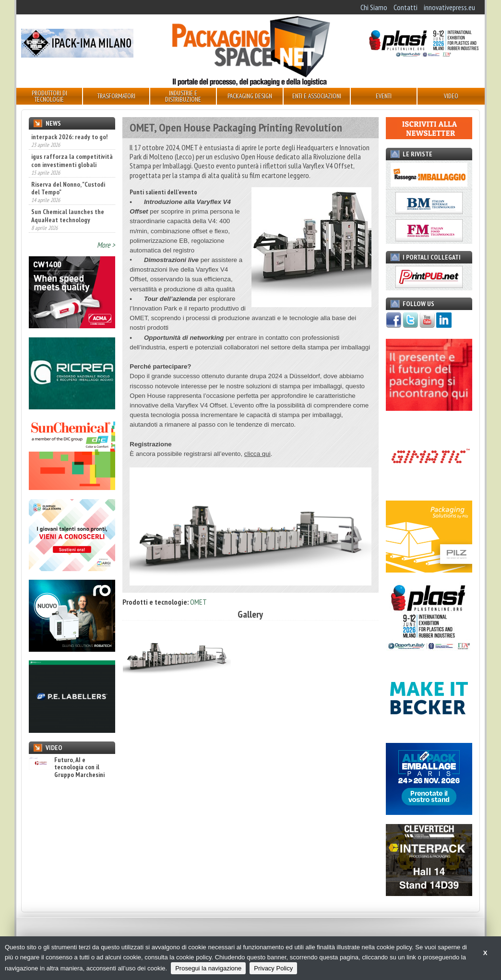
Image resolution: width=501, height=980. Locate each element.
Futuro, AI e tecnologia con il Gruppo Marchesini (67, 767)
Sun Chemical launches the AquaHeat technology (68, 215)
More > (106, 245)
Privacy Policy (273, 968)
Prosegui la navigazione (208, 968)
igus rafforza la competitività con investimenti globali (72, 160)
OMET (198, 602)
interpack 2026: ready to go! (69, 137)
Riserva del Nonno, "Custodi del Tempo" (68, 188)
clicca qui (257, 454)
